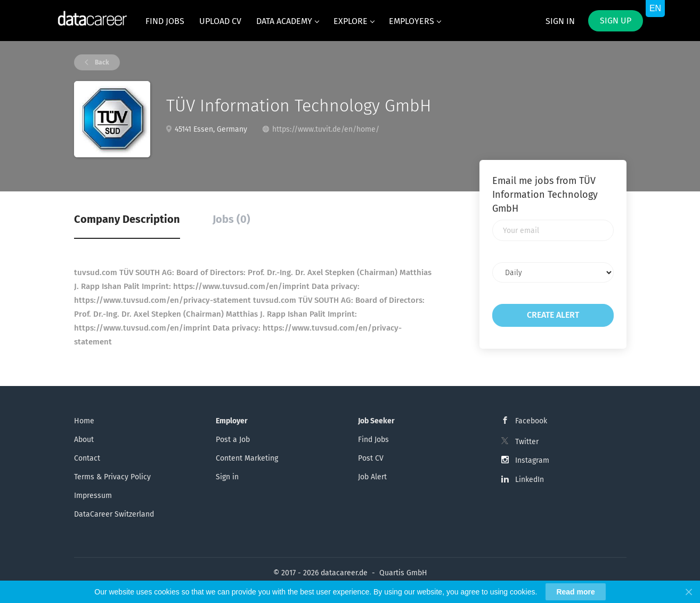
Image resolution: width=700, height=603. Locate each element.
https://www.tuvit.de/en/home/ (326, 129)
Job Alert (372, 477)
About (84, 440)
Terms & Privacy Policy (112, 477)
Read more (575, 592)
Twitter (527, 442)
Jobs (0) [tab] (231, 219)
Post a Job (233, 440)
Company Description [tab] (127, 219)
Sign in (560, 21)
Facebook (531, 421)
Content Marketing (247, 458)
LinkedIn (530, 480)
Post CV (371, 458)
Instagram (532, 460)
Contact (87, 458)
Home (84, 421)
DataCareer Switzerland (114, 514)
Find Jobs (373, 440)
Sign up (616, 21)
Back (101, 62)
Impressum (93, 496)
